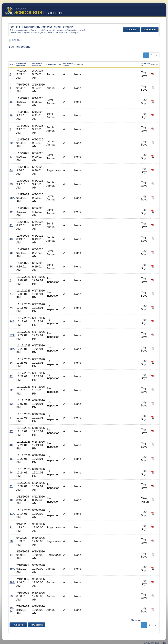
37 (11, 431)
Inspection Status (68, 64)
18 (11, 115)
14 (11, 363)
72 (11, 390)
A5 (11, 294)
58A (12, 198)
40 (11, 445)
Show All (136, 620)
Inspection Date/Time (21, 64)
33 (11, 184)
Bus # (12, 64)
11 (11, 555)
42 (11, 376)
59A (12, 569)
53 (11, 596)
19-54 (12, 610)
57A (12, 335)
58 (11, 541)
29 (11, 143)
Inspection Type (54, 64)
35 (11, 212)
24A (12, 321)
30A (12, 349)
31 (11, 486)
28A (12, 582)
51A (12, 514)
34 (11, 266)
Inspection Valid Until (37, 64)
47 (11, 157)
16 (11, 459)
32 (11, 404)
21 (11, 527)
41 (11, 225)
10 (11, 500)
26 (11, 102)
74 (11, 308)
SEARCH (17, 40)
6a (11, 170)
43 (11, 239)
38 (11, 253)
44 (11, 472)
